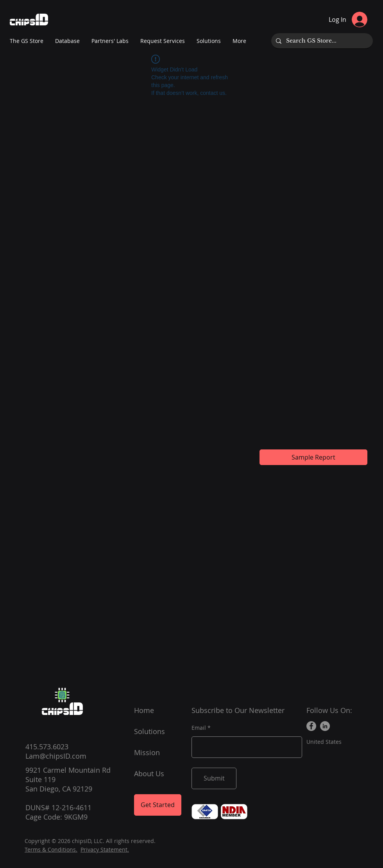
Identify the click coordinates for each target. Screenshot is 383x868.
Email (199, 728)
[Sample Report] (313, 457)
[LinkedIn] (325, 726)
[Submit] (214, 778)
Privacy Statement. (105, 849)
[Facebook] (311, 726)
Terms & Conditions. (51, 849)
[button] (110, 41)
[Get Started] (158, 805)
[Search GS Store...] (321, 41)
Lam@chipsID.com (56, 756)
